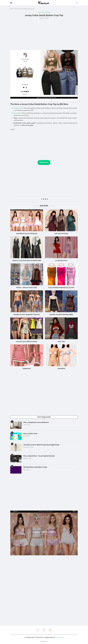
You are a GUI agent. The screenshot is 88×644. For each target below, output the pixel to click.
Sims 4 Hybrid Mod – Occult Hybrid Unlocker (39, 456)
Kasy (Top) (61, 342)
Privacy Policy (60, 637)
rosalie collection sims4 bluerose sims (27, 261)
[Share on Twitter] (43, 199)
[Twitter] (44, 630)
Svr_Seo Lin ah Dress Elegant (27, 342)
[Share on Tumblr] (47, 199)
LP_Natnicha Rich (61, 261)
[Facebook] (38, 630)
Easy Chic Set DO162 (61, 234)
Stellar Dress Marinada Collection (61, 288)
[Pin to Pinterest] (46, 199)
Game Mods (17, 113)
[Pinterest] (50, 630)
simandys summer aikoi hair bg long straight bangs (41, 445)
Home (12, 9)
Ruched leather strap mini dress (61, 315)
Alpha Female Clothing (44, 12)
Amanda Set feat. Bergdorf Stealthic (27, 315)
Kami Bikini (61, 369)
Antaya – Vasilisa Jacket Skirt (27, 288)
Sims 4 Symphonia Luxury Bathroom (36, 422)
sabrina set (27, 369)
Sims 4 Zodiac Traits (30, 434)
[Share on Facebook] (42, 199)
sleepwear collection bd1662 (27, 234)
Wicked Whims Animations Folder (35, 467)
